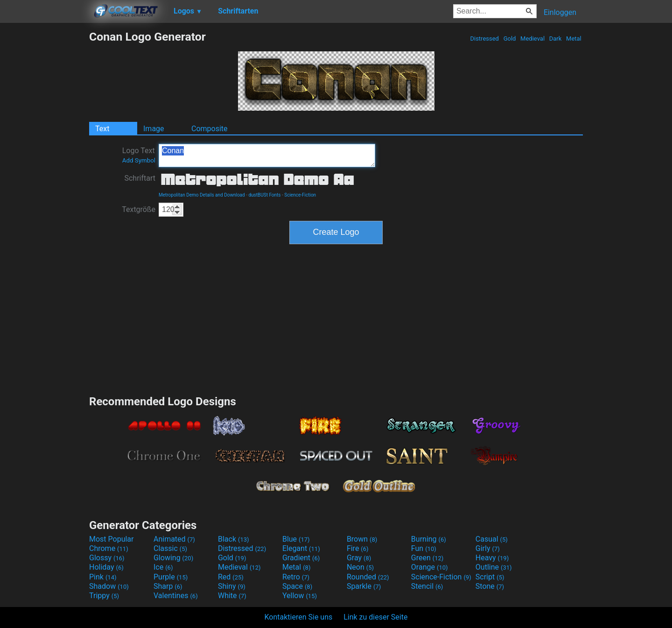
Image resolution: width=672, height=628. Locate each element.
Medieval (532, 39)
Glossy (107, 558)
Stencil (427, 586)
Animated (174, 539)
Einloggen (560, 12)
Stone (490, 586)
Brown (362, 539)
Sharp (168, 586)
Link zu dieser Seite (375, 617)
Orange (430, 567)
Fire (358, 548)
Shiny (232, 586)
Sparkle (364, 586)
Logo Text (139, 155)
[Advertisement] (44, 170)
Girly (488, 548)
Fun (424, 548)
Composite (210, 129)
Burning (429, 539)
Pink (103, 577)
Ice (163, 567)
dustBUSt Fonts (264, 195)
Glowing (173, 558)
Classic (170, 548)
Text (102, 129)
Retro (296, 577)
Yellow (300, 596)
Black (234, 539)
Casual (492, 539)
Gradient (301, 558)
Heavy (492, 558)
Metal (574, 39)
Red (231, 577)
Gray (359, 558)
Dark (556, 39)
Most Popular (112, 539)
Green (427, 558)
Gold (509, 39)
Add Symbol (139, 160)
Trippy (104, 596)
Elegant (301, 548)
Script (490, 577)
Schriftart (140, 178)
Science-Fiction (300, 195)
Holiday (106, 567)
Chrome (109, 548)
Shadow (109, 586)
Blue (296, 539)
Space (297, 586)
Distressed (484, 39)
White (232, 596)
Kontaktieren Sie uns (299, 617)
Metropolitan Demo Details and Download (202, 195)
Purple (171, 577)
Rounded (368, 577)
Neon (360, 567)
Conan (267, 155)
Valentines (176, 596)
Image (154, 129)
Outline (494, 567)
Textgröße (139, 209)
